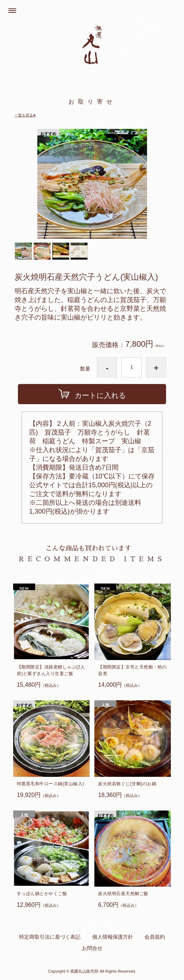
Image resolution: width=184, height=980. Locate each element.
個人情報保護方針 (113, 937)
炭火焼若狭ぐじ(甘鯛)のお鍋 (127, 784)
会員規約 (155, 937)
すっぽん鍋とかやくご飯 (42, 894)
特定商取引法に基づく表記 (50, 937)
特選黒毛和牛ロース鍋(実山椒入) (50, 784)
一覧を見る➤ (25, 115)
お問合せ (92, 948)
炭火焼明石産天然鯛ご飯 (123, 894)
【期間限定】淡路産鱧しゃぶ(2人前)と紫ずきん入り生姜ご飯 (51, 670)
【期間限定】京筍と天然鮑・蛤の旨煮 (132, 670)
